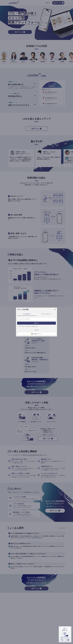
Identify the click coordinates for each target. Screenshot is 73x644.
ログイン (36, 323)
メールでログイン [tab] (27, 314)
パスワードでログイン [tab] (46, 314)
